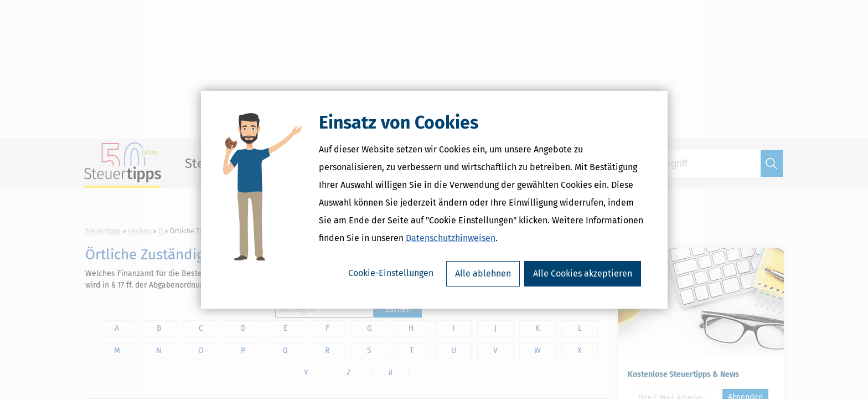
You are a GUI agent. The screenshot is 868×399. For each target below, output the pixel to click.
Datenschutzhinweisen (451, 238)
